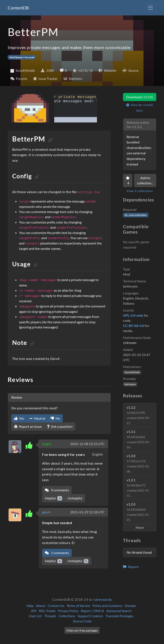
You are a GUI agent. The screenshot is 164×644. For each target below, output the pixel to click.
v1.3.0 (138, 463)
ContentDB (18, 8)
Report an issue (28, 426)
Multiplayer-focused (22, 57)
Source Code (82, 621)
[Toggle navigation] (150, 8)
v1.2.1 (138, 488)
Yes (19, 418)
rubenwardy (102, 599)
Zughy (47, 444)
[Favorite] (128, 180)
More (140, 527)
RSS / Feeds (47, 611)
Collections (67, 616)
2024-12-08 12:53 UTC (87, 444)
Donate (130, 606)
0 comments (57, 490)
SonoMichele (132, 372)
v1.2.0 (138, 512)
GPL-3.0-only (133, 315)
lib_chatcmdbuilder (136, 215)
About (41, 606)
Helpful (53, 498)
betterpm (130, 384)
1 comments (57, 553)
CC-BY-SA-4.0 (134, 326)
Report (131, 567)
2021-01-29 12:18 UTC (87, 512)
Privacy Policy (68, 611)
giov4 (46, 512)
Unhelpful (75, 498)
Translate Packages (119, 616)
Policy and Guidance (107, 606)
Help (30, 606)
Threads (50, 616)
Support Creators (90, 616)
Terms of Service (78, 606)
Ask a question (60, 426)
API (34, 611)
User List (35, 616)
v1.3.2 (138, 415)
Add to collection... (145, 180)
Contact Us (56, 606)
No (55, 418)
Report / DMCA (92, 611)
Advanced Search (119, 611)
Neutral (37, 418)
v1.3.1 (138, 439)
